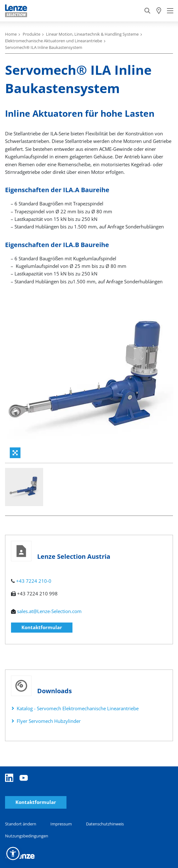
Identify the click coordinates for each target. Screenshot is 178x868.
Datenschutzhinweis (105, 824)
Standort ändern (21, 824)
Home (11, 34)
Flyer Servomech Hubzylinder (49, 721)
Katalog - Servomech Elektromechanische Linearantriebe (78, 708)
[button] (13, 853)
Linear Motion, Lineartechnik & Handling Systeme (92, 34)
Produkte (32, 34)
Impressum (61, 824)
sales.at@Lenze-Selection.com (49, 611)
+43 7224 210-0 (34, 581)
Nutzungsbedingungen (27, 836)
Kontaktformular (42, 627)
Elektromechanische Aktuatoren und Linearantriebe (54, 41)
